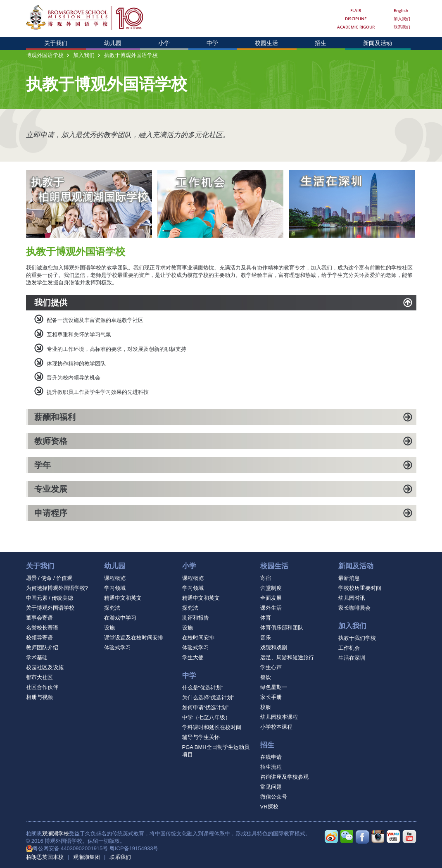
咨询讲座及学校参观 (284, 777)
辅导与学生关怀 (201, 737)
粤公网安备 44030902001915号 (70, 848)
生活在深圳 (352, 658)
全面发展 (271, 598)
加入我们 (402, 19)
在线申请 (271, 757)
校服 (266, 707)
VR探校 (269, 807)
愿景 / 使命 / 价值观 (49, 578)
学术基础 (37, 657)
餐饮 (266, 677)
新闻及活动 (378, 43)
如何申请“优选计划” (206, 707)
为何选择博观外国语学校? (57, 588)
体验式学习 (118, 647)
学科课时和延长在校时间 (212, 727)
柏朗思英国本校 (45, 857)
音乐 (266, 638)
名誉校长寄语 (42, 628)
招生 (321, 43)
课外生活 (271, 608)
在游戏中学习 (120, 618)
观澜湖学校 (56, 833)
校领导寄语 (39, 638)
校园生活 (266, 43)
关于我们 (56, 43)
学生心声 (271, 667)
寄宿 (266, 578)
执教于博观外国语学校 (131, 55)
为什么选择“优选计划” (208, 697)
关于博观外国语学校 (50, 608)
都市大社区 (39, 677)
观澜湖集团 (87, 857)
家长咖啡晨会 (354, 608)
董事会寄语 (39, 618)
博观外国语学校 (45, 55)
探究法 (112, 608)
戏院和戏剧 (274, 647)
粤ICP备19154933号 (134, 848)
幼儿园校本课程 (279, 717)
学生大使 (193, 657)
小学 (164, 43)
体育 (266, 618)
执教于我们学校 (357, 638)
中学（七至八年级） (206, 717)
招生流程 (271, 767)
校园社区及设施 (45, 667)
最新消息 (349, 578)
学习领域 (115, 588)
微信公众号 (274, 797)
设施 (109, 628)
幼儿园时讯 (352, 598)
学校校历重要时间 (360, 588)
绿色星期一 (274, 687)
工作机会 (349, 648)
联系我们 (402, 27)
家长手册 (271, 697)
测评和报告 (196, 618)
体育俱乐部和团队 (282, 628)
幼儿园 (113, 43)
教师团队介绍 (42, 647)
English (401, 10)
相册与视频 (39, 697)
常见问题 (271, 787)
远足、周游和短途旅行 (287, 657)
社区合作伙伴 (42, 687)
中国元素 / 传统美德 (50, 598)
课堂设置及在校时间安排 (134, 638)
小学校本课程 (276, 727)
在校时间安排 (198, 638)
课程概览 (115, 578)
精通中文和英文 (123, 598)
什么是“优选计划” (203, 688)
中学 (212, 43)
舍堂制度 (271, 588)
